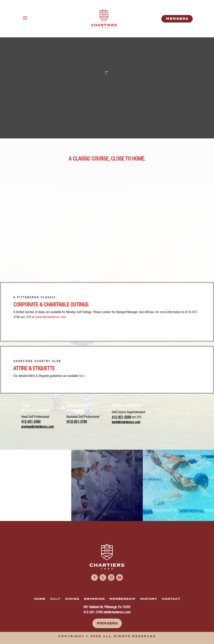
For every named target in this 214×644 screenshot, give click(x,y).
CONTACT (171, 599)
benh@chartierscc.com (126, 423)
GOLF (55, 599)
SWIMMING (94, 599)
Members (107, 623)
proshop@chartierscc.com (38, 427)
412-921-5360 (31, 422)
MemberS (177, 19)
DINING (72, 599)
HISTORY (149, 599)
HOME (40, 599)
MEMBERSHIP (122, 599)
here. (82, 376)
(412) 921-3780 (77, 422)
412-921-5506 (121, 418)
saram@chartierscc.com (51, 318)
